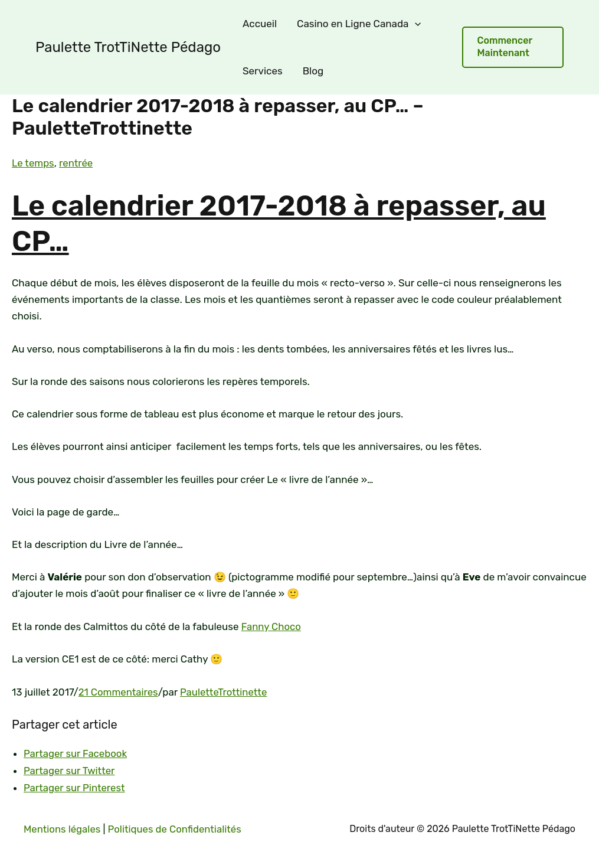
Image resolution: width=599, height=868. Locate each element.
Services (263, 71)
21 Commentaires (119, 691)
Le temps (33, 163)
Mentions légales (63, 827)
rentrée (77, 163)
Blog (313, 71)
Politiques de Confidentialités (177, 827)
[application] (415, 24)
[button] (513, 47)
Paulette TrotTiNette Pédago (128, 47)
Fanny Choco (272, 626)
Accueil (260, 24)
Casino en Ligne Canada (359, 24)
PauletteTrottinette (225, 691)
